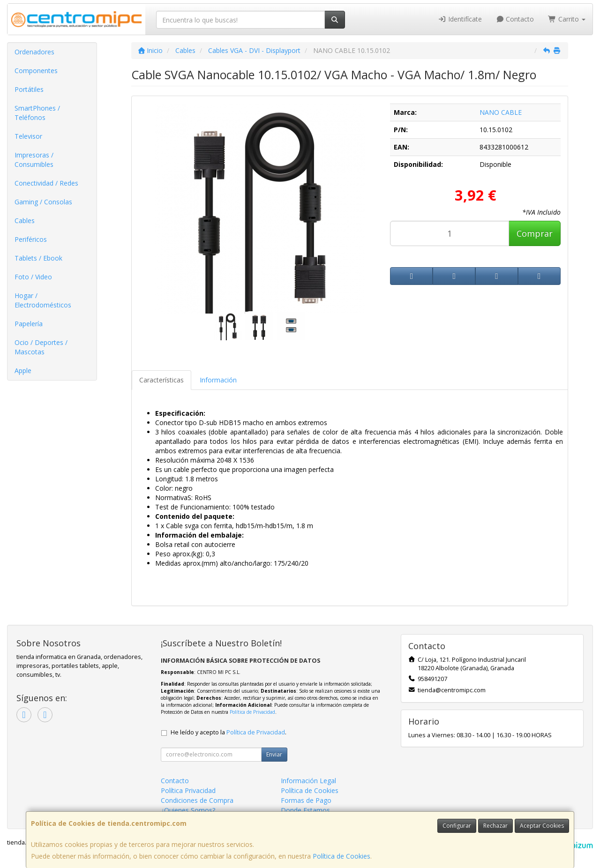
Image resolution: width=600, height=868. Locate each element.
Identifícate (460, 19)
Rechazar (495, 826)
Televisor (28, 136)
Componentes (36, 71)
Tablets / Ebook (38, 258)
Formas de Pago (306, 800)
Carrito (567, 19)
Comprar (535, 233)
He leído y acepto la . (229, 732)
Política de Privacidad (252, 712)
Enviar (274, 754)
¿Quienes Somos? (188, 810)
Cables (25, 221)
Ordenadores (34, 52)
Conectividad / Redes (46, 183)
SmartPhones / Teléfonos (37, 113)
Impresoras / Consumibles (34, 160)
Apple (23, 370)
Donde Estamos (305, 810)
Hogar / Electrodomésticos (43, 300)
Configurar (457, 826)
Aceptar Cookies (542, 826)
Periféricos (31, 239)
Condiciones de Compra (197, 800)
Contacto (515, 19)
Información (218, 380)
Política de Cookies (341, 856)
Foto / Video (33, 277)
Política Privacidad (188, 790)
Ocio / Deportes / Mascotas (41, 347)
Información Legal (308, 781)
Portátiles (29, 89)
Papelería (29, 324)
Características (161, 380)
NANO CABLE (501, 112)
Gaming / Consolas (43, 202)
